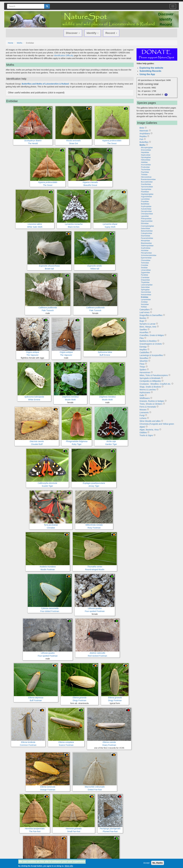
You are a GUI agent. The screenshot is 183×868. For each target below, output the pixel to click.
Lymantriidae (146, 300)
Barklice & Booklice (148, 341)
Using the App (147, 74)
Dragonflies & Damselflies (151, 315)
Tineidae (144, 175)
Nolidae (144, 307)
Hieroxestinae (146, 177)
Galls (142, 395)
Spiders (143, 370)
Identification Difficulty (64, 55)
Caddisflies (144, 352)
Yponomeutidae (147, 187)
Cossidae (145, 265)
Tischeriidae (146, 170)
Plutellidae (145, 192)
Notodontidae (146, 295)
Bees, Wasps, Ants (148, 327)
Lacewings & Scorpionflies (151, 355)
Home (11, 43)
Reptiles (143, 136)
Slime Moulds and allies (150, 421)
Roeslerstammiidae (148, 179)
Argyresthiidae (146, 197)
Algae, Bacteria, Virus (149, 430)
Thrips (142, 367)
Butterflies (144, 142)
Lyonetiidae (145, 199)
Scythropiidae (146, 206)
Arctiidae (144, 302)
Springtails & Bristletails (150, 378)
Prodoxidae (145, 167)
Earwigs (143, 347)
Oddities (143, 432)
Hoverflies (144, 332)
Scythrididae (146, 248)
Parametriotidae (147, 238)
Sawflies (143, 330)
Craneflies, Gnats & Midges (152, 335)
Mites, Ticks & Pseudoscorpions (154, 375)
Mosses (143, 410)
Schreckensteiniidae (149, 255)
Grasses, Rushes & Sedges (152, 401)
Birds (142, 128)
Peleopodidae (146, 219)
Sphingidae (145, 290)
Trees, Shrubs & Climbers (151, 404)
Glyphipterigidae (147, 194)
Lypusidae (145, 216)
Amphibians (145, 134)
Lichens (143, 418)
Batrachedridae (147, 231)
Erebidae (145, 297)
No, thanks (158, 863)
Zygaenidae (145, 273)
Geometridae (146, 292)
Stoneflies (144, 358)
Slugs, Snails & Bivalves (150, 387)
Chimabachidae (147, 214)
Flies (142, 338)
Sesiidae (144, 268)
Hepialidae (145, 152)
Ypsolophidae (146, 189)
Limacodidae (146, 270)
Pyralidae (145, 275)
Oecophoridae (146, 211)
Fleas (142, 364)
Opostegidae (146, 157)
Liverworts (144, 412)
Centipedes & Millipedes (150, 381)
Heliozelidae (146, 160)
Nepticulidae (146, 155)
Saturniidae (145, 287)
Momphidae (145, 241)
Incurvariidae (146, 165)
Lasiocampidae (147, 285)
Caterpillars (145, 310)
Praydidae (145, 201)
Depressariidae (147, 221)
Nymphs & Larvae (147, 324)
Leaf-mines (144, 312)
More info (69, 866)
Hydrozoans (145, 392)
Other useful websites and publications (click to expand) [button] (36, 93)
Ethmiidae (145, 223)
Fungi (142, 415)
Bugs (142, 321)
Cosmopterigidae (147, 226)
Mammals (144, 131)
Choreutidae (146, 260)
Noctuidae (145, 304)
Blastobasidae (146, 243)
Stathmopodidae (147, 246)
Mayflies (143, 350)
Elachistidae (146, 236)
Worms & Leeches (148, 390)
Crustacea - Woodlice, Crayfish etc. (155, 384)
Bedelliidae (145, 204)
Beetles (143, 318)
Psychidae (145, 172)
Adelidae (144, 162)
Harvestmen (145, 372)
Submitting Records (150, 71)
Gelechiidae (145, 228)
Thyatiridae (145, 282)
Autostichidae (146, 209)
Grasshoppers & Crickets (151, 344)
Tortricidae (145, 263)
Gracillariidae (146, 184)
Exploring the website (151, 68)
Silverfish (144, 361)
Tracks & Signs (146, 435)
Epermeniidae (146, 258)
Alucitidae (145, 250)
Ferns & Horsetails (148, 407)
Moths (20, 43)
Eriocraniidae (146, 150)
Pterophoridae (146, 253)
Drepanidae (145, 280)
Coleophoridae (147, 233)
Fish (141, 139)
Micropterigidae (147, 148)
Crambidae (145, 278)
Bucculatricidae (147, 182)
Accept (146, 863)
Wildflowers (145, 398)
